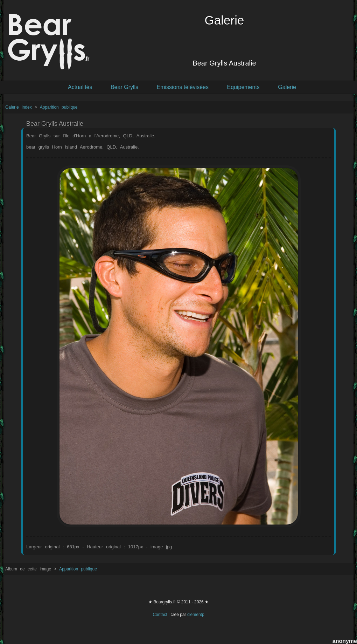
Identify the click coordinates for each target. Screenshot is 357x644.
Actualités (80, 87)
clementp (196, 615)
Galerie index (20, 107)
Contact (160, 615)
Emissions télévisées (183, 87)
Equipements (243, 87)
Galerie (287, 87)
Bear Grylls (124, 87)
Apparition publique (59, 107)
